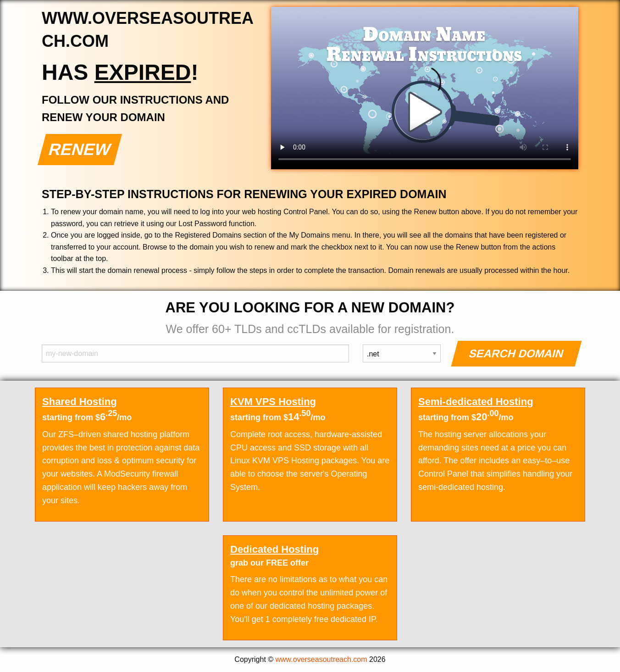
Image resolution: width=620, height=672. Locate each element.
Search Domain (517, 353)
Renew (80, 149)
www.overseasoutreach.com (321, 659)
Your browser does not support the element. (425, 88)
